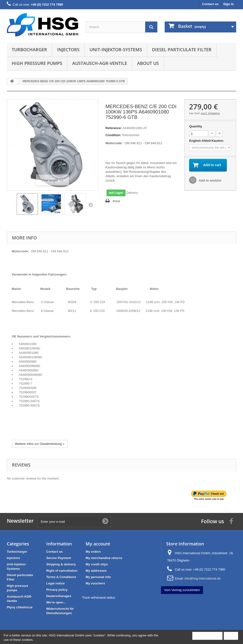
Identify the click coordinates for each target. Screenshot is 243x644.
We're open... (56, 602)
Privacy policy (57, 590)
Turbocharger (29, 50)
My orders (93, 552)
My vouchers (95, 583)
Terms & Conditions (61, 577)
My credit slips (97, 564)
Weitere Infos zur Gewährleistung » (40, 444)
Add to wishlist (210, 180)
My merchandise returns (104, 558)
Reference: (114, 128)
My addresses (96, 571)
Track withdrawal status (98, 598)
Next (91, 205)
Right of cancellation (62, 571)
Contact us (210, 4)
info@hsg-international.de (202, 578)
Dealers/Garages (59, 596)
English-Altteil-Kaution (207, 141)
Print (116, 201)
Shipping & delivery (61, 564)
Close (231, 636)
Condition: (113, 135)
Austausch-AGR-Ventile (100, 63)
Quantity (196, 126)
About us (148, 63)
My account (98, 544)
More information (207, 636)
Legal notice (56, 583)
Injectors (68, 50)
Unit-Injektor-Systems (116, 50)
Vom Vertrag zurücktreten (182, 590)
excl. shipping (210, 113)
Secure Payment (59, 558)
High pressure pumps (37, 63)
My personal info (98, 577)
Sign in (228, 4)
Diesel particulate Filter (182, 50)
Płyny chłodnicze (20, 607)
